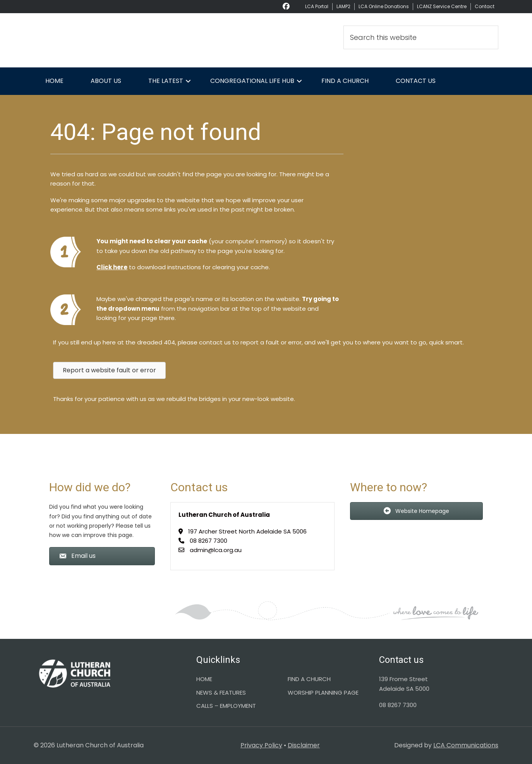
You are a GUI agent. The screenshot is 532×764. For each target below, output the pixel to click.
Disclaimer (304, 745)
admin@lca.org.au (216, 550)
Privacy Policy (261, 745)
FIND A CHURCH (309, 679)
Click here (112, 267)
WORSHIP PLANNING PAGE (323, 693)
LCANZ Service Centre (442, 6)
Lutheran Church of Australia (103, 40)
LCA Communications (466, 745)
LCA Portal (317, 6)
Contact (485, 6)
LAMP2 (343, 6)
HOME (204, 679)
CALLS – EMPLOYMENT (226, 706)
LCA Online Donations (384, 6)
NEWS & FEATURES (221, 693)
